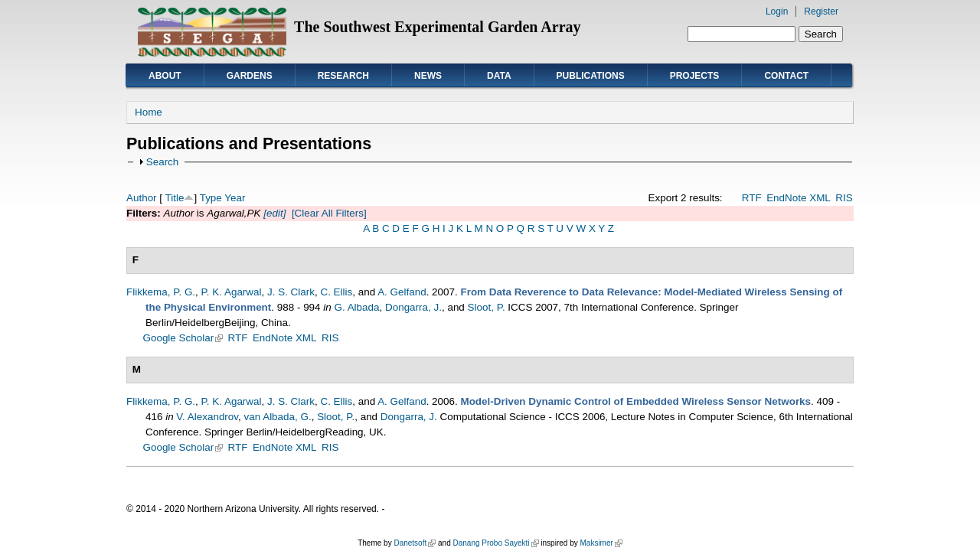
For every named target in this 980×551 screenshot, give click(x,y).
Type (211, 198)
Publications (591, 76)
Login (777, 11)
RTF (752, 198)
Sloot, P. (487, 307)
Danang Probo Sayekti (495, 543)
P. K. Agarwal (232, 292)
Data (499, 76)
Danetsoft (415, 543)
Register (821, 11)
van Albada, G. (278, 417)
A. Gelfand (402, 292)
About (165, 76)
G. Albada (356, 307)
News (428, 76)
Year (235, 198)
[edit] (274, 213)
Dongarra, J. (413, 307)
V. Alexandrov (207, 417)
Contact (786, 76)
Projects (695, 76)
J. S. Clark (291, 292)
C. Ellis (336, 292)
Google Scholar (183, 338)
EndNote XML (799, 198)
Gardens (250, 76)
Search (163, 162)
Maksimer (601, 543)
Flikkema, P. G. (161, 292)
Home (149, 112)
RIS (844, 198)
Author (142, 198)
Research (343, 76)
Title (175, 198)
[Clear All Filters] (329, 213)
